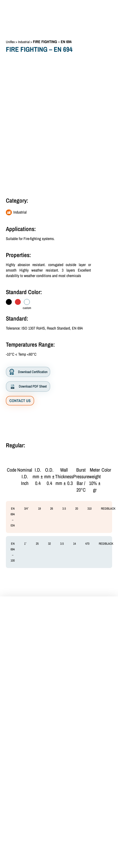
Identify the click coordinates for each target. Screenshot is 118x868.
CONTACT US (20, 401)
